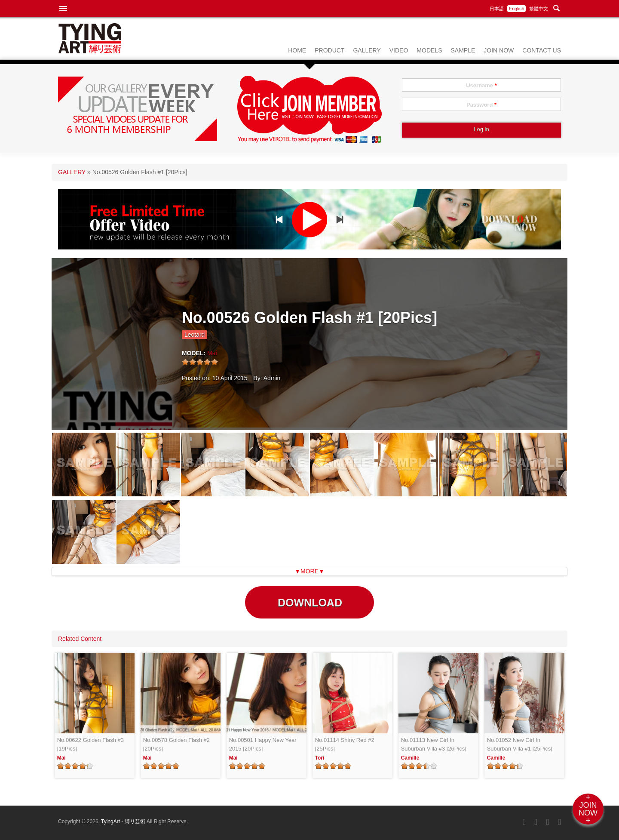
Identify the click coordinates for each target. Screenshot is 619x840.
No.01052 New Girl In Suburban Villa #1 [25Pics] (520, 744)
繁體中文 (539, 9)
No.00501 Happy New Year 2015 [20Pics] (263, 744)
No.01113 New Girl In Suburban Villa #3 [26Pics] (434, 744)
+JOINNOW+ (588, 809)
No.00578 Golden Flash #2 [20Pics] (176, 744)
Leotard (195, 335)
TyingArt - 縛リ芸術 (124, 822)
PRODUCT (329, 50)
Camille (410, 758)
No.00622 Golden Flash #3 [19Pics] (90, 744)
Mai (212, 353)
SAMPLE (463, 50)
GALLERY (367, 50)
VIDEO (399, 50)
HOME (297, 50)
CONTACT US (542, 50)
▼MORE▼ (309, 571)
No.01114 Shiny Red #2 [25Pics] (345, 744)
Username (481, 85)
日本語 (497, 9)
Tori (320, 758)
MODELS (429, 50)
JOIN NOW (499, 50)
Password (481, 105)
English (517, 9)
